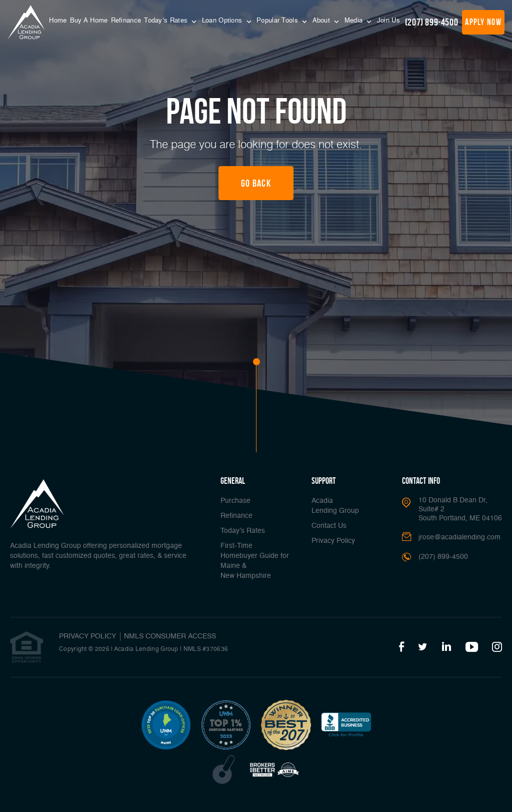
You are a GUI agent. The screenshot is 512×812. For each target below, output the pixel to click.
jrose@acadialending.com (459, 537)
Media (355, 21)
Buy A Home (89, 21)
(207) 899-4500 (431, 22)
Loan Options (223, 21)
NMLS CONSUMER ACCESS (170, 636)
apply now (483, 22)
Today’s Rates (167, 21)
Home (58, 21)
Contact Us (329, 526)
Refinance (126, 21)
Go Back (256, 183)
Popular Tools (278, 21)
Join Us (388, 21)
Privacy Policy (333, 541)
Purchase (235, 501)
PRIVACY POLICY (87, 636)
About (322, 21)
